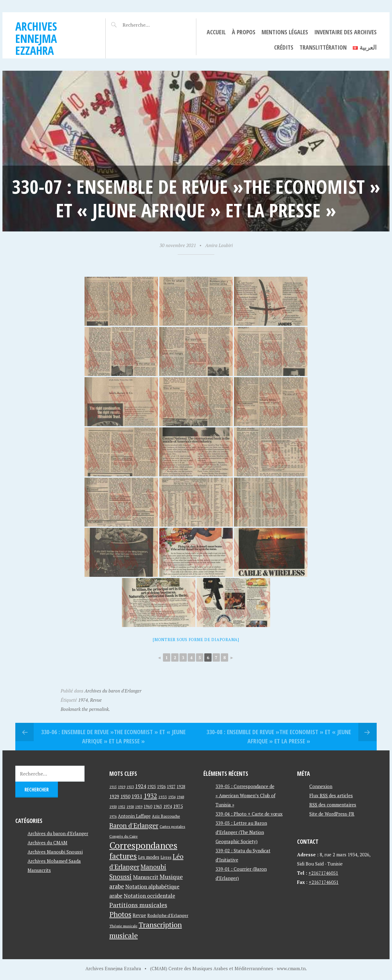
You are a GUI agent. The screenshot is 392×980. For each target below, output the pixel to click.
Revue (96, 700)
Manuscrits (39, 870)
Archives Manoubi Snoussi (55, 852)
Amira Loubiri (219, 245)
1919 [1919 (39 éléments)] (122, 787)
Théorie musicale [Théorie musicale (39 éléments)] (123, 926)
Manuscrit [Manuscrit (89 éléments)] (146, 877)
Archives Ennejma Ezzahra (36, 38)
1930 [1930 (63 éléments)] (125, 796)
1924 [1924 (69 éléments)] (141, 786)
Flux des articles (331, 795)
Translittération (323, 47)
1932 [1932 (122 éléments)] (150, 796)
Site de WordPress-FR (332, 814)
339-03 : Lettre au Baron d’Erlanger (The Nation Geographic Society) (241, 832)
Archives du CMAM (47, 843)
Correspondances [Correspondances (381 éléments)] (143, 845)
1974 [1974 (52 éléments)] (168, 806)
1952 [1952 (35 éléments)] (122, 807)
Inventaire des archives (345, 32)
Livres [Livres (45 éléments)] (166, 857)
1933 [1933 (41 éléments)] (163, 797)
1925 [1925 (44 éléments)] (152, 787)
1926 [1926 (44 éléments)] (161, 787)
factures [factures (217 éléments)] (123, 856)
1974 (83, 700)
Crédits (284, 47)
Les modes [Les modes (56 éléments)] (149, 857)
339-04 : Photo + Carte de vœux (249, 814)
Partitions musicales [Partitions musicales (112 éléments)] (138, 905)
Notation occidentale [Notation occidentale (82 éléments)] (149, 896)
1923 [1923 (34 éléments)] (130, 787)
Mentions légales (285, 32)
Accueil (216, 32)
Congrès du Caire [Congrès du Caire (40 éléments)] (124, 836)
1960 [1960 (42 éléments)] (148, 807)
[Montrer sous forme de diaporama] (196, 640)
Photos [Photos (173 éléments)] (120, 914)
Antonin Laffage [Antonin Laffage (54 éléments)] (134, 816)
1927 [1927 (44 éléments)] (171, 787)
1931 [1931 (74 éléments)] (137, 796)
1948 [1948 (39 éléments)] (180, 797)
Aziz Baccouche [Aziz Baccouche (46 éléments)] (166, 816)
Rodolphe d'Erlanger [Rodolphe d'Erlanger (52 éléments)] (168, 915)
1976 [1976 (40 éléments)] (113, 816)
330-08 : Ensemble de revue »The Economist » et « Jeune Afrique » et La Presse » (279, 736)
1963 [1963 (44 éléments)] (158, 807)
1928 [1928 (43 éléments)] (181, 787)
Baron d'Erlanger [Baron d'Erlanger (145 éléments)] (134, 825)
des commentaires (333, 805)
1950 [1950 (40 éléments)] (113, 806)
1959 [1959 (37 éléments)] (139, 807)
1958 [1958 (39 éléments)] (130, 807)
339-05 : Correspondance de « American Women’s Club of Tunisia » (245, 795)
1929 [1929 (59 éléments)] (114, 796)
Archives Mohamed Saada (54, 861)
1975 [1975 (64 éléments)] (178, 806)
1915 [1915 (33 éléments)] (113, 787)
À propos (244, 32)
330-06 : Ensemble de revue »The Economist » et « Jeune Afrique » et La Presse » (113, 736)
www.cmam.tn (291, 968)
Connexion (321, 786)
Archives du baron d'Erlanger (113, 691)
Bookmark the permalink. (85, 709)
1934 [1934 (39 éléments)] (172, 797)
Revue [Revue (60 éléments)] (139, 915)
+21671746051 (323, 873)
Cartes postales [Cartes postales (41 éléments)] (172, 826)
